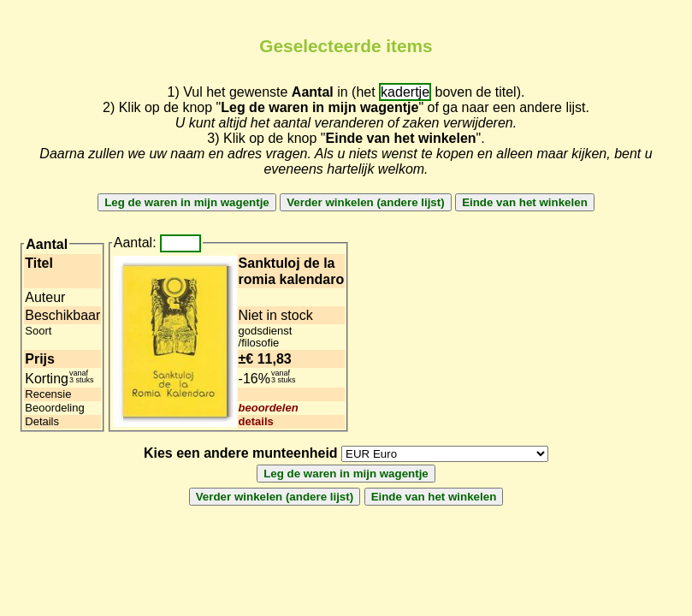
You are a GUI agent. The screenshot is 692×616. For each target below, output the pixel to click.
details (256, 421)
